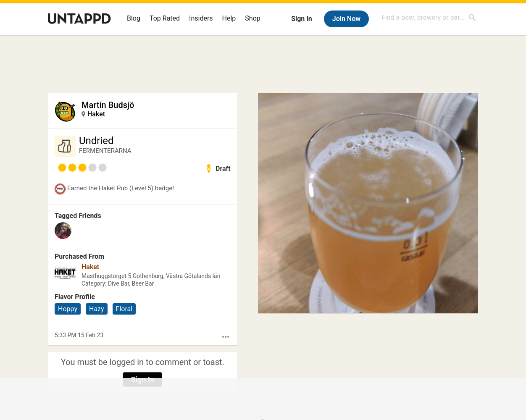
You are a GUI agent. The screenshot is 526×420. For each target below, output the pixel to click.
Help (229, 18)
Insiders (201, 18)
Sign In (301, 19)
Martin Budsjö (108, 105)
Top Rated (165, 18)
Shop (252, 18)
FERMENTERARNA (105, 151)
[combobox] (429, 17)
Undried (96, 141)
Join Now (346, 19)
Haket (96, 114)
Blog (134, 18)
